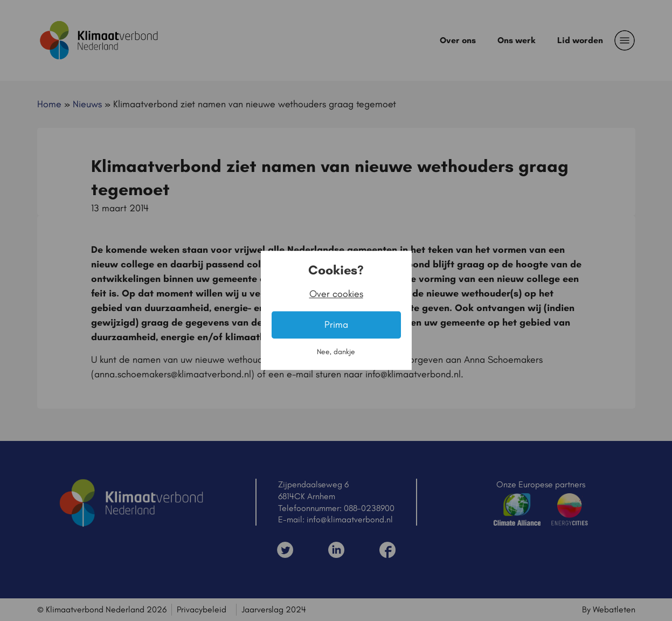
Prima (336, 325)
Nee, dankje (336, 352)
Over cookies (336, 294)
